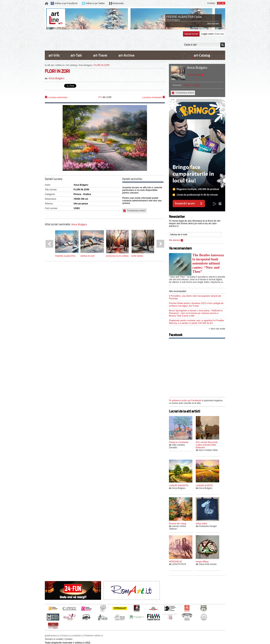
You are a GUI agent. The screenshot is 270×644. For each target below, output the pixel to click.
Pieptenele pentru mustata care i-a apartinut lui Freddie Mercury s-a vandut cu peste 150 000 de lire (196, 322)
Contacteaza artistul (134, 211)
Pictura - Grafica (192, 85)
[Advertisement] (113, 40)
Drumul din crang (177, 524)
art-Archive (126, 55)
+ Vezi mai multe (217, 329)
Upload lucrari (191, 34)
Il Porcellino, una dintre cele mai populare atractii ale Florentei (195, 297)
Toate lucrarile (195, 75)
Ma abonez (176, 240)
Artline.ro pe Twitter (95, 3)
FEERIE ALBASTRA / (181, 17)
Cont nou (219, 34)
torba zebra (201, 524)
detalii (199, 17)
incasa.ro (66, 636)
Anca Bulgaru (173, 20)
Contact (211, 3)
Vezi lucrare (213, 24)
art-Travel (100, 55)
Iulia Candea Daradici (177, 446)
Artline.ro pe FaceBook (66, 3)
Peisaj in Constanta (179, 442)
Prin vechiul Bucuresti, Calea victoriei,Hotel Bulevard (207, 445)
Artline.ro (60, 65)
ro (219, 3)
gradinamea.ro (52, 636)
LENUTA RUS (179, 564)
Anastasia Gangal (208, 526)
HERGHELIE (175, 562)
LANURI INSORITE (179, 486)
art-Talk (76, 55)
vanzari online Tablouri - (177, 527)
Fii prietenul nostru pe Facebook (185, 400)
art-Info (54, 55)
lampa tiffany (202, 562)
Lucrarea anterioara (56, 97)
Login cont (207, 34)
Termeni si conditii (54, 639)
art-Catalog (202, 55)
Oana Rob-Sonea (208, 564)
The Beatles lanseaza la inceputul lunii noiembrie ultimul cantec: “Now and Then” (208, 263)
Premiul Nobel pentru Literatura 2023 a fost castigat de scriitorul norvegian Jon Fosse (196, 305)
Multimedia (118, 3)
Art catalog (71, 65)
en (223, 3)
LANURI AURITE (204, 486)
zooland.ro (77, 636)
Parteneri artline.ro (94, 636)
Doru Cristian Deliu (208, 450)
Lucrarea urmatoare (153, 97)
